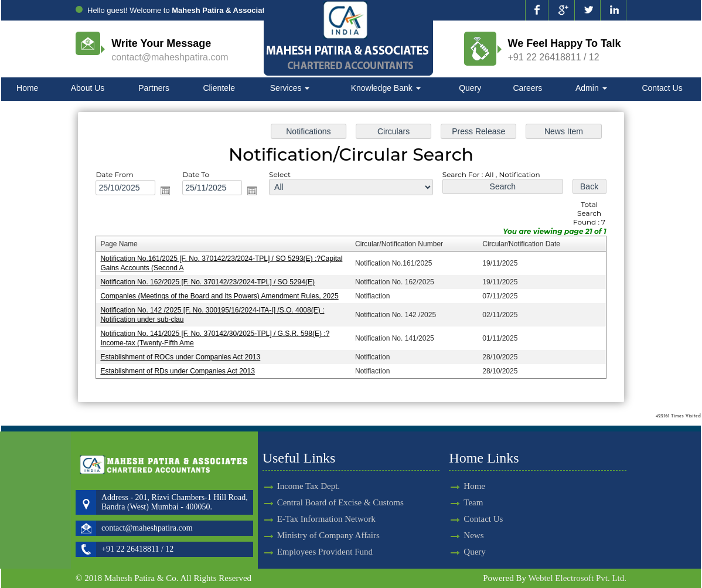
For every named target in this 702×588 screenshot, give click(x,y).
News (460, 535)
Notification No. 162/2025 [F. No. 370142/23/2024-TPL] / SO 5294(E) (210, 282)
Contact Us (662, 88)
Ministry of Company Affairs (328, 522)
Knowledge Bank (386, 88)
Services (290, 88)
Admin (591, 88)
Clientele (219, 88)
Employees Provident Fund (325, 538)
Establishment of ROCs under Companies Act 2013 (183, 356)
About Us (88, 88)
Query (470, 88)
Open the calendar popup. (169, 192)
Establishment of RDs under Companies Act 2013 (181, 369)
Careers (527, 88)
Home (27, 88)
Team (460, 502)
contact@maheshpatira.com (170, 57)
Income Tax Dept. (309, 473)
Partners (154, 88)
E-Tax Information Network (326, 505)
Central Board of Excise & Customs (340, 489)
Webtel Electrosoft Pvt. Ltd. (577, 578)
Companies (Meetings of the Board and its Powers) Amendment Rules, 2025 (222, 295)
